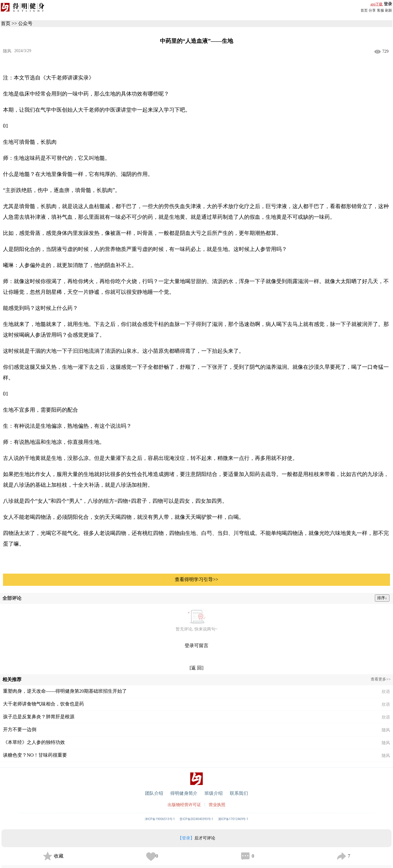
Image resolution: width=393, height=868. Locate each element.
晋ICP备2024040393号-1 (196, 819)
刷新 (389, 10)
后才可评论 (196, 838)
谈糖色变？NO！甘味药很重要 (35, 755)
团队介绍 (154, 793)
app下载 (376, 4)
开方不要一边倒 (20, 729)
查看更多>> (381, 679)
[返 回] (197, 668)
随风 (7, 51)
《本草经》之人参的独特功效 (34, 742)
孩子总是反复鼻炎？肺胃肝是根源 (39, 717)
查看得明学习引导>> (196, 579)
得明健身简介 (184, 793)
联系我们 (239, 793)
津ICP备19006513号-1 (160, 819)
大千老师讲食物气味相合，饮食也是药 (43, 704)
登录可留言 (196, 645)
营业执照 (217, 805)
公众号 (25, 23)
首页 (364, 10)
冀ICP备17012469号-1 (233, 819)
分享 (372, 10)
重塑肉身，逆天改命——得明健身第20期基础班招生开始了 (65, 691)
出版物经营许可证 (184, 805)
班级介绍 (214, 793)
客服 (380, 10)
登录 (388, 4)
